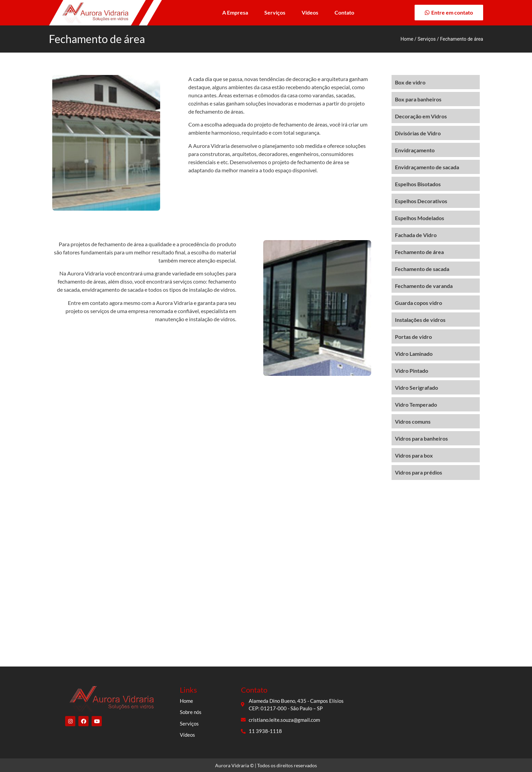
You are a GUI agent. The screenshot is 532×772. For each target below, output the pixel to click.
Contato (344, 12)
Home (407, 39)
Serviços (275, 12)
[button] (449, 13)
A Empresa (235, 12)
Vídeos (310, 12)
